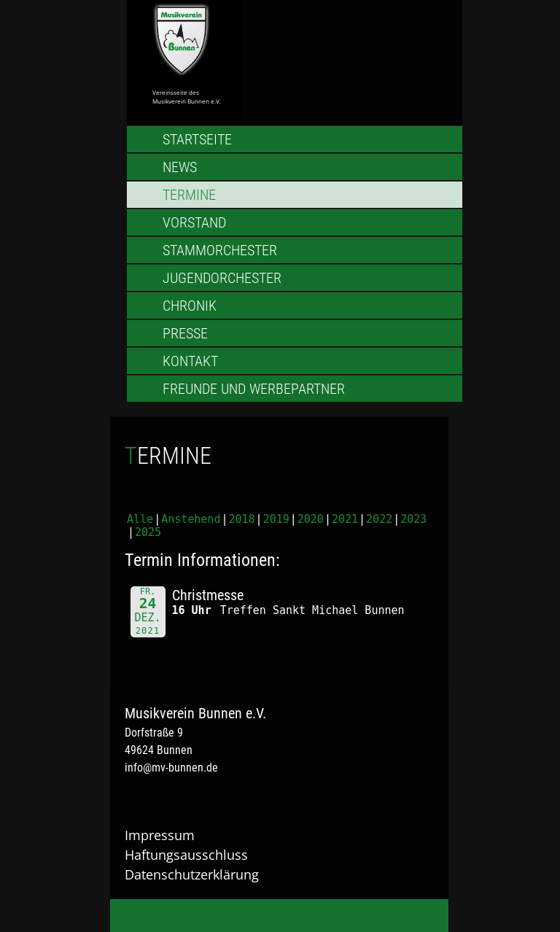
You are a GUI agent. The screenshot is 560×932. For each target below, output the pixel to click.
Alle (140, 519)
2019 (276, 519)
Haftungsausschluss (186, 855)
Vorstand (194, 222)
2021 (345, 519)
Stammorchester (220, 250)
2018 (241, 519)
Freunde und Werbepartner (254, 389)
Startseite (197, 139)
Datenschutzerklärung (192, 874)
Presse (185, 333)
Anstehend (191, 519)
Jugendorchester (222, 278)
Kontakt (190, 361)
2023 (413, 519)
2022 (379, 519)
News (180, 167)
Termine (189, 195)
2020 (311, 519)
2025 (148, 532)
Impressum (160, 835)
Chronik (190, 306)
